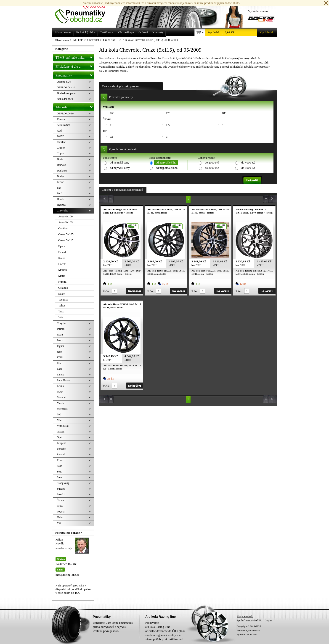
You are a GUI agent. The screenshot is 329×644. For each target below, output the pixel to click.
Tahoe (62, 305)
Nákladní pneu (65, 99)
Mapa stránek (245, 616)
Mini (60, 420)
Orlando (63, 288)
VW (59, 523)
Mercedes (62, 409)
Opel (60, 437)
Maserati (62, 397)
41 (167, 137)
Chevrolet (62, 211)
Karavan (62, 119)
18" (223, 113)
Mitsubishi (63, 426)
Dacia (60, 159)
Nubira (62, 282)
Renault (61, 454)
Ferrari (61, 182)
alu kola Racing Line (158, 627)
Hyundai (62, 205)
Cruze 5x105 (66, 234)
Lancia (61, 375)
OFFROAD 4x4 (66, 113)
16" (111, 113)
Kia (59, 363)
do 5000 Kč (248, 168)
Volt (61, 317)
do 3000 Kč (212, 168)
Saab (60, 466)
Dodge (61, 176)
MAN (60, 392)
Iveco (60, 340)
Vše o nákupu (126, 32)
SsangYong (63, 483)
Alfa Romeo (64, 125)
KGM (60, 357)
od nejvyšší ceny (120, 168)
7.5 (167, 125)
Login (268, 620)
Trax (61, 311)
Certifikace (106, 32)
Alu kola (75, 106)
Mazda (61, 403)
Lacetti (62, 264)
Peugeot (61, 443)
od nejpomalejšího (167, 168)
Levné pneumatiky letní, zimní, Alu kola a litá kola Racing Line (84, 12)
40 (111, 137)
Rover (60, 460)
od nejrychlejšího (166, 162)
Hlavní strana (62, 40)
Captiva (63, 228)
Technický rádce (86, 32)
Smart (60, 477)
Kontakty (158, 32)
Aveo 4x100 (65, 216)
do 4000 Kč (248, 162)
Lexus (60, 386)
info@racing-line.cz (67, 575)
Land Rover (63, 380)
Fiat (59, 188)
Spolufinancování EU (249, 620)
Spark (62, 294)
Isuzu (60, 335)
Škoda (60, 500)
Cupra (60, 153)
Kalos (62, 258)
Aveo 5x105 (65, 222)
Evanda (63, 252)
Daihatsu (62, 171)
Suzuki (61, 494)
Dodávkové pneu (66, 93)
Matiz (62, 276)
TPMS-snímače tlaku (75, 57)
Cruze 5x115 (66, 240)
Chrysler (62, 323)
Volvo (60, 517)
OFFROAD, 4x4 (66, 87)
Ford (60, 193)
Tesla (60, 506)
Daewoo (61, 165)
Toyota (61, 512)
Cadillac (61, 142)
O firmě (143, 32)
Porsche (61, 449)
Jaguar (60, 346)
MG (59, 414)
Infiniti (61, 329)
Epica (62, 246)
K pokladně (265, 32)
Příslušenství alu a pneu (75, 66)
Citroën (61, 148)
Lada (60, 369)
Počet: (106, 291)
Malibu (63, 270)
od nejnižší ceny (119, 162)
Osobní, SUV (64, 82)
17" (167, 113)
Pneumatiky (75, 74)
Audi (60, 131)
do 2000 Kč (212, 162)
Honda (61, 199)
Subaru (61, 489)
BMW (60, 136)
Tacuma (63, 300)
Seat (59, 472)
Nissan (61, 432)
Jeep (59, 352)
